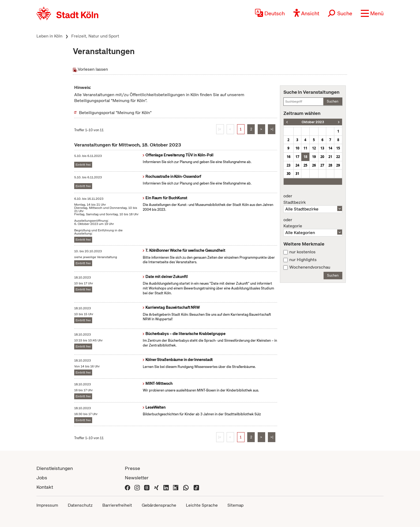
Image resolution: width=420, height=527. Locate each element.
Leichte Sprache (202, 505)
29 (338, 165)
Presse (132, 468)
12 (314, 148)
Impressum (47, 505)
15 (338, 148)
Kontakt (45, 487)
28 (330, 165)
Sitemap (235, 505)
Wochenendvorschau (310, 267)
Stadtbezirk (313, 199)
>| (272, 129)
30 (288, 174)
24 (297, 165)
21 (330, 157)
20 (322, 157)
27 (322, 165)
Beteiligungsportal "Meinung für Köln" (115, 113)
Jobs (42, 478)
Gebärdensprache (159, 505)
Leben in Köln (49, 36)
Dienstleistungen (55, 468)
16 (288, 157)
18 (305, 157)
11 (305, 148)
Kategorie (313, 223)
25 (305, 165)
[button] (372, 13)
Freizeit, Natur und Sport (95, 36)
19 (314, 157)
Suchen (333, 101)
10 (297, 148)
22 (338, 157)
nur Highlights (303, 260)
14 (330, 148)
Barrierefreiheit (117, 505)
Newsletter (137, 478)
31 (297, 174)
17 (297, 157)
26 (314, 165)
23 (288, 165)
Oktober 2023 (313, 122)
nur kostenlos (302, 252)
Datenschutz (80, 505)
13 (322, 148)
